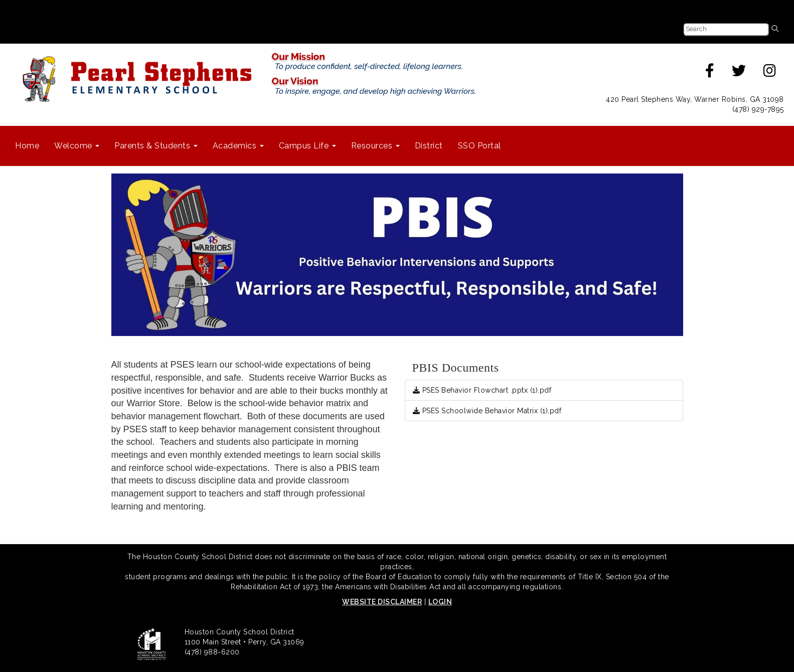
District (429, 146)
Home (27, 146)
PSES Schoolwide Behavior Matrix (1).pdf (487, 411)
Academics (238, 146)
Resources (375, 146)
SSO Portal (480, 146)
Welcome (77, 146)
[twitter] (739, 73)
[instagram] (770, 73)
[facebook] (710, 73)
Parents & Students (156, 146)
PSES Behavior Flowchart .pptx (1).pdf (482, 390)
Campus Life (307, 146)
